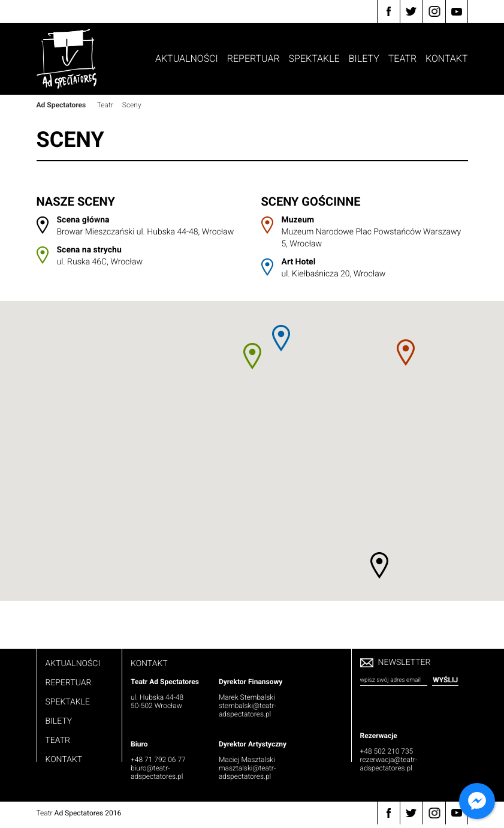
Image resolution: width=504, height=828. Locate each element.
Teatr (402, 58)
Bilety (364, 58)
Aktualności (187, 58)
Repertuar (253, 58)
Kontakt (446, 58)
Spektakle (314, 58)
